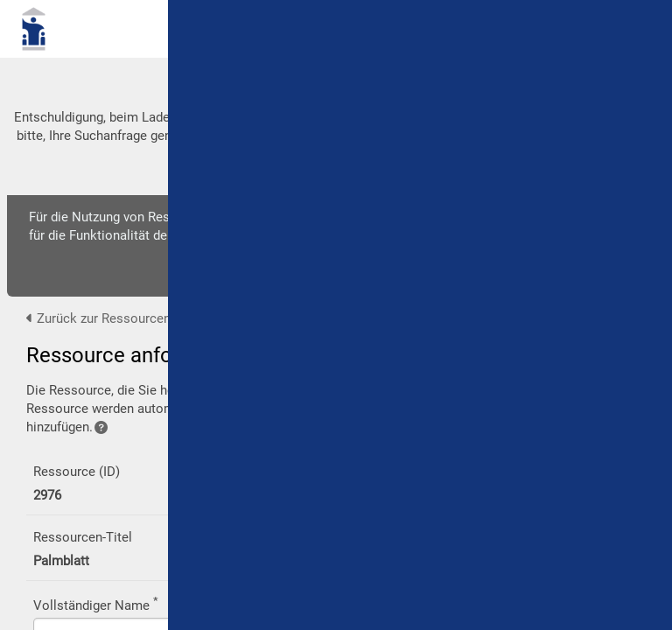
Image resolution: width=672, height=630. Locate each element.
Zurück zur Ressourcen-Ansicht (122, 318)
